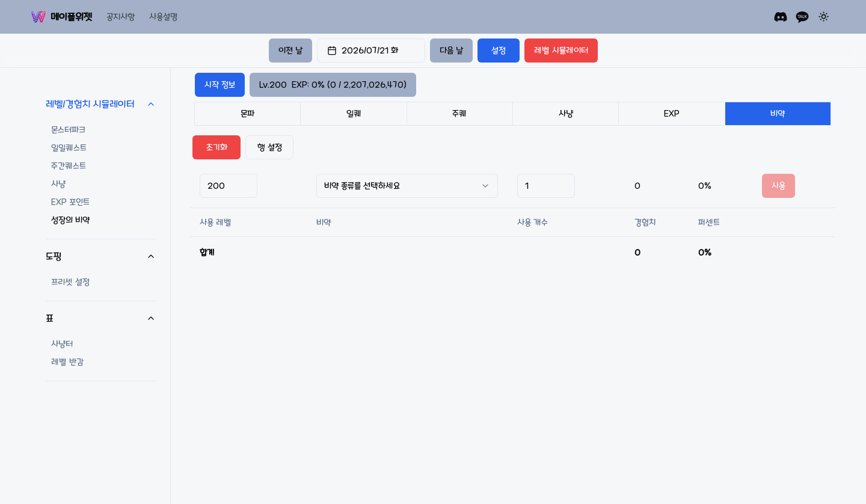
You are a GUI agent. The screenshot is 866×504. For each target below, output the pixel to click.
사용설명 (163, 17)
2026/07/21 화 (363, 51)
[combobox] (407, 186)
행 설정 (270, 147)
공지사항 (121, 17)
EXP (672, 114)
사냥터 (62, 344)
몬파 (247, 114)
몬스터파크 (68, 130)
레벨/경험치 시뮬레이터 (101, 104)
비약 (778, 114)
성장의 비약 (70, 220)
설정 (499, 51)
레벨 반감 (67, 362)
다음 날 (451, 51)
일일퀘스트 (69, 148)
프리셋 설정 (70, 282)
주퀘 (459, 114)
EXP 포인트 (70, 202)
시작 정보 (220, 85)
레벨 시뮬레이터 (561, 51)
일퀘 (354, 114)
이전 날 (290, 51)
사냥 (58, 184)
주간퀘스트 (69, 166)
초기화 (217, 147)
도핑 (101, 256)
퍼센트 (709, 223)
